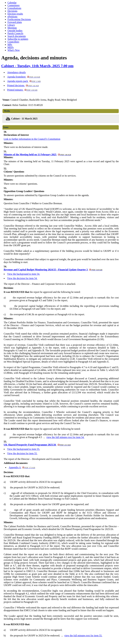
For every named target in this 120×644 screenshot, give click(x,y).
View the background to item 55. (24, 449)
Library (11, 25)
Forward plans (15, 22)
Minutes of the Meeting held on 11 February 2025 (37, 155)
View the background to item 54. (24, 274)
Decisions (12, 11)
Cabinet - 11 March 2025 (24, 119)
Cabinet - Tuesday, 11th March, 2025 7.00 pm (37, 66)
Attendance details (16, 72)
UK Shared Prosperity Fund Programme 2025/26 (37, 445)
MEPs (11, 47)
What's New (14, 50)
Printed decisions (23, 85)
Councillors (13, 42)
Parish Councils (15, 33)
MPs (10, 45)
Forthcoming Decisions (19, 19)
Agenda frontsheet (24, 77)
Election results (15, 14)
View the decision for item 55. (22, 453)
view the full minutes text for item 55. (83, 636)
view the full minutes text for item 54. (65, 437)
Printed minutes (22, 90)
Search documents (17, 36)
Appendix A (22, 467)
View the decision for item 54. (22, 278)
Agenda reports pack (24, 81)
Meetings (12, 28)
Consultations (14, 8)
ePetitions (12, 17)
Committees (14, 5)
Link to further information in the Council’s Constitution (32, 139)
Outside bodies (15, 31)
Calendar (12, 3)
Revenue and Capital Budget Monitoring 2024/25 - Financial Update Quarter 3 (53, 270)
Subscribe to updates (18, 39)
